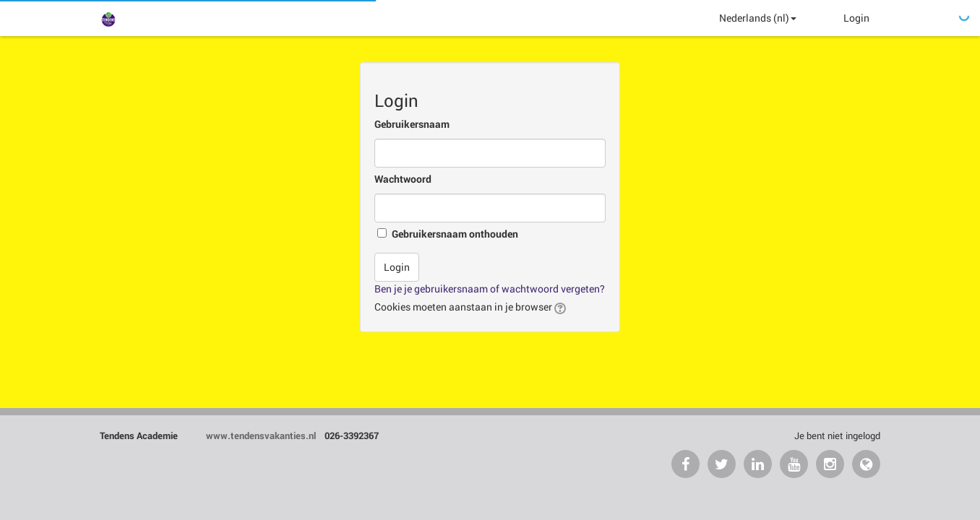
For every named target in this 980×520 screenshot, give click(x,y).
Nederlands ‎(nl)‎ (758, 18)
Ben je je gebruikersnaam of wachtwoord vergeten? (490, 289)
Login (856, 18)
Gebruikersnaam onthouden (455, 234)
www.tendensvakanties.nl (262, 435)
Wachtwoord (403, 179)
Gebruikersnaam (412, 124)
